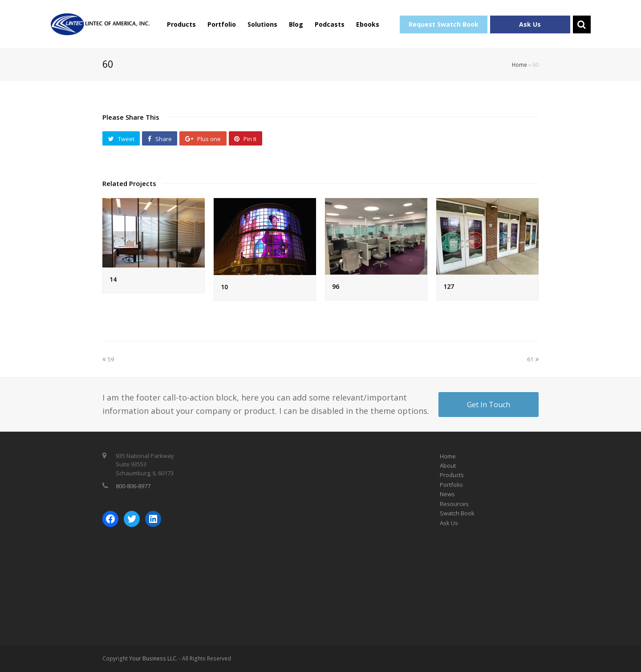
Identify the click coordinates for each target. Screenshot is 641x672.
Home (519, 65)
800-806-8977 (133, 486)
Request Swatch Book (444, 24)
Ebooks (368, 24)
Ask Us (530, 24)
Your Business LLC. (153, 658)
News (447, 494)
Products (181, 24)
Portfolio (222, 24)
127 (449, 286)
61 (533, 359)
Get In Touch (489, 405)
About (448, 466)
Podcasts (330, 24)
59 (108, 359)
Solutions (262, 24)
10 (224, 287)
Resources (454, 504)
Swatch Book (457, 513)
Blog (296, 24)
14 (113, 279)
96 (336, 286)
